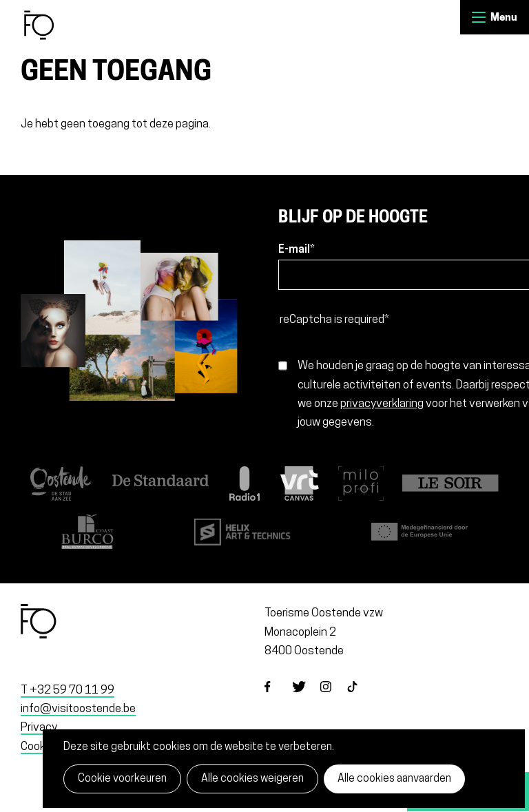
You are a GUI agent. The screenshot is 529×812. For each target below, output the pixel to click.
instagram (333, 698)
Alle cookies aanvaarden (394, 779)
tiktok (361, 698)
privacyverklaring (382, 404)
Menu (479, 17)
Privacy (39, 728)
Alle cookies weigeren (252, 779)
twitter (306, 698)
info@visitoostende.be (78, 709)
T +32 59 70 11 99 (68, 690)
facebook (278, 698)
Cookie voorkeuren (122, 779)
